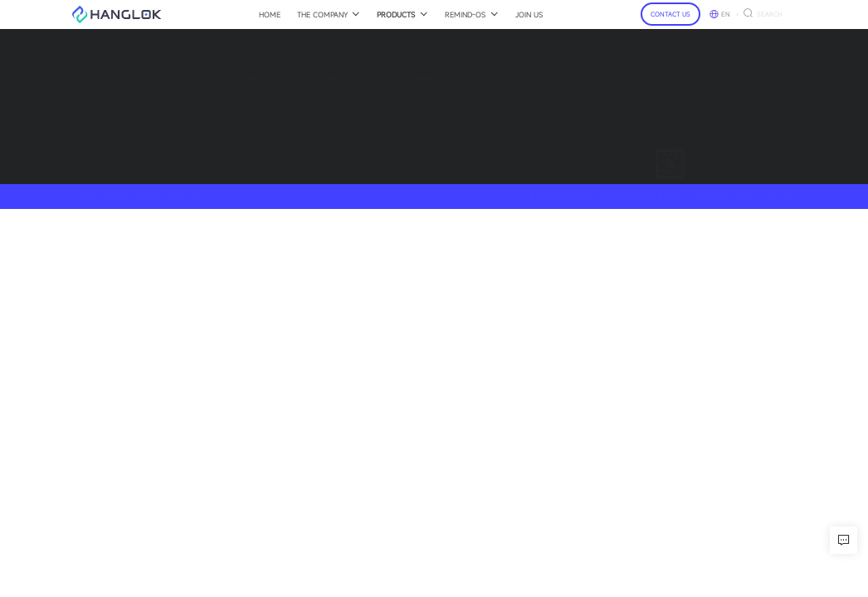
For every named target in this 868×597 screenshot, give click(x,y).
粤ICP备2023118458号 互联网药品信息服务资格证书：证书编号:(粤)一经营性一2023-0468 (663, 196)
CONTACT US (671, 14)
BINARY (220, 121)
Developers (293, 108)
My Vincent (227, 134)
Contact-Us (446, 78)
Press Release (368, 108)
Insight (285, 96)
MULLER (222, 108)
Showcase (292, 121)
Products (227, 78)
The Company (370, 78)
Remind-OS (295, 78)
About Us (360, 96)
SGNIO (218, 96)
